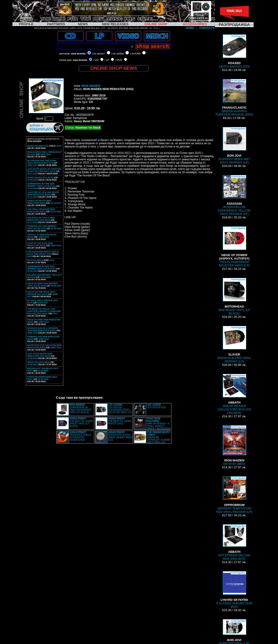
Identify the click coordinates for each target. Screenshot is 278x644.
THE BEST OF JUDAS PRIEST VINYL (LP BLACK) (81, 422)
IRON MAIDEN (91, 86)
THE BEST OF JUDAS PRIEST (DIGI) (120, 421)
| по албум (118, 54)
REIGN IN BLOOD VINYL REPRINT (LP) (234, 345)
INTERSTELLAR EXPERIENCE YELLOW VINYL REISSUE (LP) (234, 195)
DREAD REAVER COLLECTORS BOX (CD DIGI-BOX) (234, 394)
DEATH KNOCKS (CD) (234, 51)
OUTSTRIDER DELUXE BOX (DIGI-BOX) (234, 542)
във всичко (78, 54)
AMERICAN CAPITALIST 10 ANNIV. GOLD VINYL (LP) (159, 437)
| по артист (99, 54)
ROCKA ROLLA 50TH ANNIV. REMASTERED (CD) (120, 436)
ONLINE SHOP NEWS (114, 68)
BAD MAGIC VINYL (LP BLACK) (234, 297)
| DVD (119, 60)
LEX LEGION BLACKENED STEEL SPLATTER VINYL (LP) (120, 409)
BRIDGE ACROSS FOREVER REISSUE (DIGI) (234, 98)
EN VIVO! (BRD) (234, 445)
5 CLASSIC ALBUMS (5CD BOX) (234, 590)
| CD (96, 60)
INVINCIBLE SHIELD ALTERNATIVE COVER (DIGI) (80, 436)
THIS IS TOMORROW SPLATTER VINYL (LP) (234, 247)
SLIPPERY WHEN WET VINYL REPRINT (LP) (234, 146)
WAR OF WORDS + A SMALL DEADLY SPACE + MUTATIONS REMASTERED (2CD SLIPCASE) (152, 425)
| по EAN (136, 54)
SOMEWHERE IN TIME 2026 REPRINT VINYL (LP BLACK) (80, 409)
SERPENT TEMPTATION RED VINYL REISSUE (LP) (234, 495)
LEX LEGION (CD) (156, 406)
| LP (107, 60)
